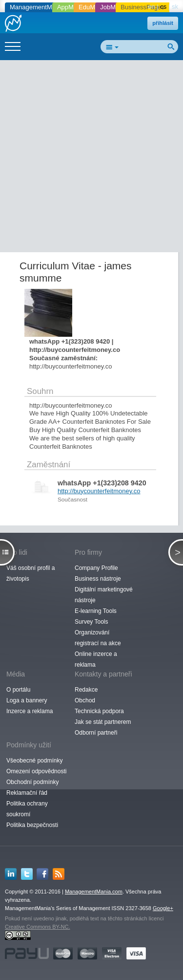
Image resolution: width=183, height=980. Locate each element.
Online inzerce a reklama (96, 659)
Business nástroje (98, 579)
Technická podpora (99, 711)
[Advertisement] (91, 158)
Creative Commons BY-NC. (37, 927)
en (151, 7)
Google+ (163, 908)
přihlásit (163, 23)
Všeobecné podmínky (34, 761)
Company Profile (96, 568)
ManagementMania (37, 7)
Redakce (86, 690)
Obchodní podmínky (32, 782)
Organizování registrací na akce (98, 638)
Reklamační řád (27, 793)
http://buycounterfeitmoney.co (99, 491)
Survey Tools (91, 622)
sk (175, 7)
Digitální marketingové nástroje (104, 595)
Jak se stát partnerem (103, 722)
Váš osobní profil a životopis (30, 573)
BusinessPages (142, 7)
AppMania (71, 7)
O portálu (18, 690)
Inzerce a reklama (30, 711)
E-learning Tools (96, 611)
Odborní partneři (96, 733)
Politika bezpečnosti (32, 825)
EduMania (93, 7)
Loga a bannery (27, 700)
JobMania (114, 7)
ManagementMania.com (94, 892)
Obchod (85, 700)
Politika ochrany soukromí (27, 809)
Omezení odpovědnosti (36, 771)
